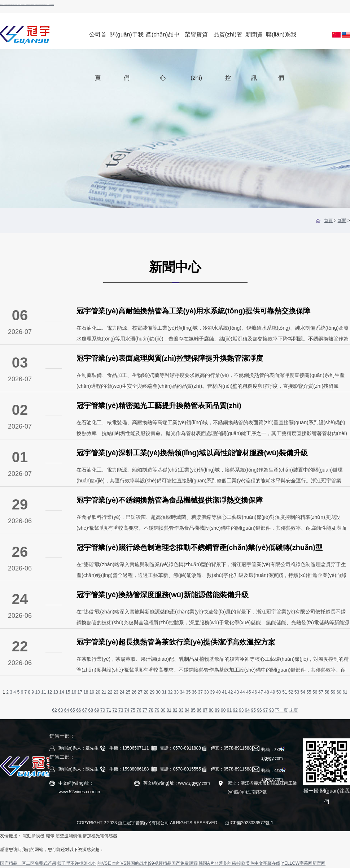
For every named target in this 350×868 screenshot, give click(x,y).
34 (182, 692)
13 (56, 692)
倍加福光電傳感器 (100, 836)
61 (345, 692)
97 (265, 710)
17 (80, 692)
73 (121, 710)
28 (146, 692)
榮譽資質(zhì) (196, 40)
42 (230, 692)
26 (134, 692)
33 (176, 692)
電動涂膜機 (34, 836)
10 (38, 692)
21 (104, 692)
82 (175, 710)
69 (97, 710)
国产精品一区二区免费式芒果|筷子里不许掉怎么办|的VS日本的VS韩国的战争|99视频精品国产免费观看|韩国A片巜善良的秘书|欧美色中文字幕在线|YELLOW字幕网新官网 (27, 5)
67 (85, 710)
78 (151, 710)
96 (259, 710)
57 (321, 692)
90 (223, 710)
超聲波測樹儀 (69, 836)
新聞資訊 (254, 40)
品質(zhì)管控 (228, 40)
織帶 (50, 836)
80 (163, 710)
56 (315, 692)
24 (122, 692)
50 (279, 692)
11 (43, 692)
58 (327, 692)
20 (98, 692)
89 (217, 710)
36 (194, 692)
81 (169, 710)
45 (248, 692)
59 (333, 692)
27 (140, 692)
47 (261, 692)
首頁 (328, 221)
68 (91, 710)
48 (266, 692)
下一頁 (281, 710)
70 (103, 710)
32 (170, 692)
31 (164, 692)
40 (218, 692)
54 (303, 692)
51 (285, 692)
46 (255, 692)
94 (247, 710)
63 (60, 710)
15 (68, 692)
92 (235, 710)
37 (200, 692)
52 (291, 692)
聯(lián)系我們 (281, 40)
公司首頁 (98, 40)
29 (152, 692)
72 (115, 710)
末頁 (294, 710)
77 (145, 710)
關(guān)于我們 (127, 40)
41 (224, 692)
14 (62, 692)
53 (297, 692)
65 (72, 710)
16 (74, 692)
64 (67, 710)
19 (92, 692)
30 (158, 692)
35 (188, 692)
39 (212, 692)
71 (109, 710)
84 (187, 710)
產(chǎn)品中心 (163, 40)
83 (181, 710)
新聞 (342, 221)
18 (86, 692)
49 (273, 692)
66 (78, 710)
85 (193, 710)
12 (50, 692)
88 (211, 710)
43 (237, 692)
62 (54, 710)
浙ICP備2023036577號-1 (249, 823)
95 (253, 710)
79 (157, 710)
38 (206, 692)
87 (205, 710)
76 (139, 710)
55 (309, 692)
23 (116, 692)
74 (127, 710)
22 (110, 692)
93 (241, 710)
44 (242, 692)
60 (339, 692)
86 (199, 710)
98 (272, 710)
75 (133, 710)
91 (229, 710)
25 (128, 692)
